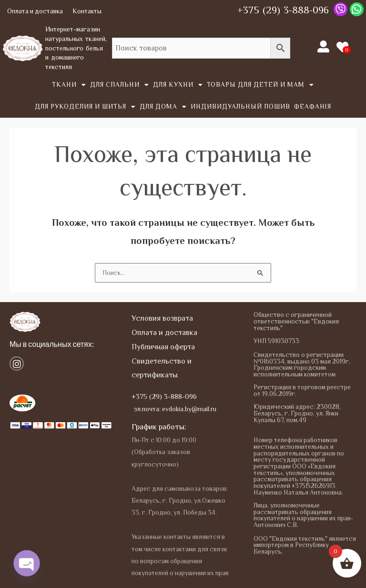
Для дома (163, 107)
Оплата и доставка (35, 11)
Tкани (69, 85)
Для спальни (120, 85)
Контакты (87, 11)
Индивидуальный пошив (240, 106)
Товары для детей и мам (260, 85)
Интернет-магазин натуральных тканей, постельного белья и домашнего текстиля (76, 48)
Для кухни (178, 85)
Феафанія (313, 106)
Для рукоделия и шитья (85, 107)
